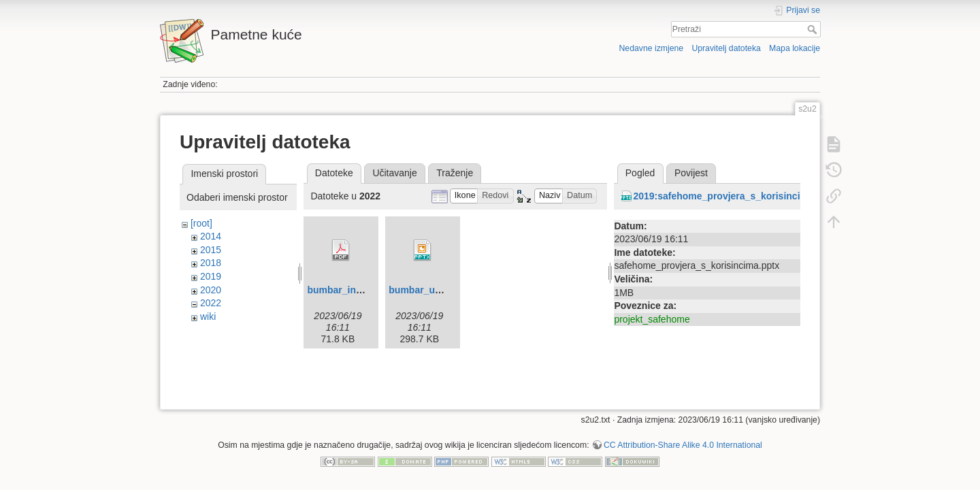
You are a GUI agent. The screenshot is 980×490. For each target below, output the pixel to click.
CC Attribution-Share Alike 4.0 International (683, 440)
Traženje (455, 173)
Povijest (691, 173)
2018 (211, 263)
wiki (208, 316)
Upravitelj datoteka (726, 48)
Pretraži (814, 29)
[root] (201, 223)
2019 (211, 276)
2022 (211, 303)
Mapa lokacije (795, 48)
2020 (211, 290)
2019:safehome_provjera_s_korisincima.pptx (735, 196)
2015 (211, 250)
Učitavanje (394, 173)
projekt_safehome (652, 319)
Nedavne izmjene (651, 48)
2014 (211, 236)
